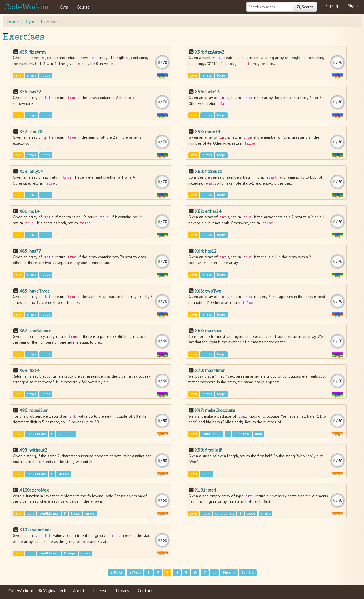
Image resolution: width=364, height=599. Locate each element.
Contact (145, 590)
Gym (64, 7)
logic (30, 514)
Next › (229, 573)
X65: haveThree (34, 291)
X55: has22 (30, 92)
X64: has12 (206, 251)
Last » (248, 573)
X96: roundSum (34, 410)
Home (13, 22)
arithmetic (66, 434)
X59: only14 (31, 171)
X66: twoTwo (208, 291)
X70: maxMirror (210, 370)
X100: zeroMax (34, 490)
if (52, 434)
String (207, 474)
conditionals (36, 434)
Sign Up (332, 5)
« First (117, 573)
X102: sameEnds (35, 530)
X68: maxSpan (209, 331)
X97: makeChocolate (215, 410)
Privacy (123, 590)
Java (18, 75)
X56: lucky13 (207, 92)
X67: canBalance (35, 331)
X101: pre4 (206, 490)
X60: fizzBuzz (208, 171)
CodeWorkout (28, 7)
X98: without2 (33, 450)
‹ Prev (135, 573)
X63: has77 (30, 251)
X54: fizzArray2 (210, 52)
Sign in (354, 5)
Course (83, 7)
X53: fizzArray (33, 52)
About (79, 590)
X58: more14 (207, 132)
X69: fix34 (29, 370)
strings (64, 474)
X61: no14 (29, 211)
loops (46, 75)
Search (305, 7)
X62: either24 (208, 211)
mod (258, 434)
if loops (70, 553)
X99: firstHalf (208, 450)
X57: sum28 (31, 132)
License (100, 590)
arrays (31, 75)
